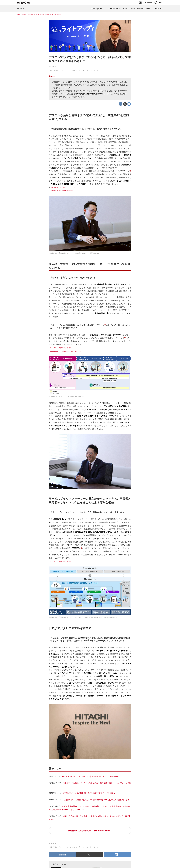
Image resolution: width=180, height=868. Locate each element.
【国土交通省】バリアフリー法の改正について (63, 187)
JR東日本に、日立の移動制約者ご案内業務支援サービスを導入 (89, 793)
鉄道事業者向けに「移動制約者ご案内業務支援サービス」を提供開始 (91, 777)
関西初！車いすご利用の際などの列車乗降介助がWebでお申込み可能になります (96, 800)
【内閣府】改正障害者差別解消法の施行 (62, 191)
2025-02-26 (52, 67)
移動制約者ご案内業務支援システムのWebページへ (89, 831)
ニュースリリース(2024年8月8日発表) (61, 348)
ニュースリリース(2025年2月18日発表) (61, 561)
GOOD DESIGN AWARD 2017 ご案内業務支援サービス (66, 351)
